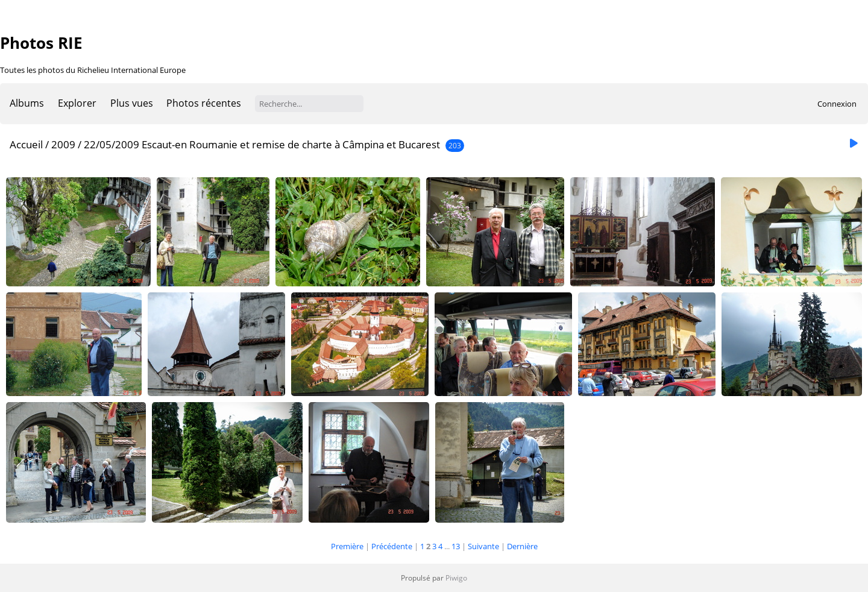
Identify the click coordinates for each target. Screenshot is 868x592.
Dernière (522, 546)
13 (456, 546)
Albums (27, 103)
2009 (63, 144)
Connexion (837, 104)
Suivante (483, 546)
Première (347, 546)
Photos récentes (204, 103)
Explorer (77, 103)
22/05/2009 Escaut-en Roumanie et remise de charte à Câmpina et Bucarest (262, 144)
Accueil (26, 144)
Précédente (392, 546)
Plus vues (132, 103)
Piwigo (456, 578)
